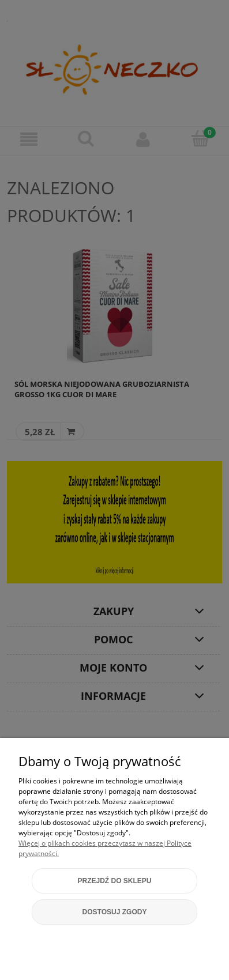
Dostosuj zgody (115, 912)
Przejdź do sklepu (114, 881)
